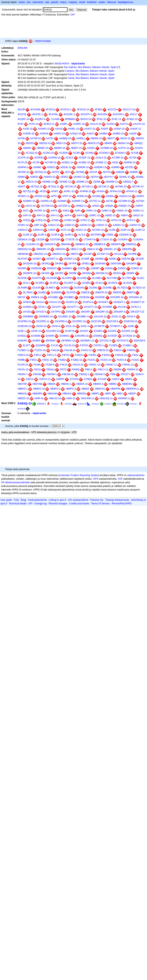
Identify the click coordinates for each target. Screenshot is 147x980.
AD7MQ (80, 172)
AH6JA (96, 206)
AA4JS (59, 129)
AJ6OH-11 (102, 225)
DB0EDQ (131, 244)
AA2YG (124, 124)
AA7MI (21, 138)
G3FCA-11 (45, 379)
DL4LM (36, 288)
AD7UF (93, 172)
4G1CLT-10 (129, 110)
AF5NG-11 (23, 196)
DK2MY (59, 273)
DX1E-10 (117, 317)
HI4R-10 (39, 398)
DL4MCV (51, 288)
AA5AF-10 (119, 129)
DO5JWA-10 (136, 297)
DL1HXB (82, 278)
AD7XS (106, 172)
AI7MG (55, 220)
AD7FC (56, 172)
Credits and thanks (79, 504)
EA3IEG (98, 331)
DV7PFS (56, 312)
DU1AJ (40, 302)
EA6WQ (98, 336)
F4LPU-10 (23, 370)
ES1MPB (41, 345)
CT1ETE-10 (72, 240)
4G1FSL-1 (38, 114)
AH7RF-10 (40, 211)
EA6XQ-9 (68, 404)
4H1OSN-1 (119, 114)
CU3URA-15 (32, 244)
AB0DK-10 (96, 138)
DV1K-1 (42, 307)
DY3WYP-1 (116, 326)
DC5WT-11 (52, 259)
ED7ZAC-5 (105, 341)
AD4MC (37, 167)
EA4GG (22, 336)
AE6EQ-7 (128, 182)
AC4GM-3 (120, 153)
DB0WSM (23, 254)
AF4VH (100, 191)
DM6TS (131, 292)
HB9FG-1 (23, 389)
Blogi (24, 500)
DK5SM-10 (102, 273)
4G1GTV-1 (86, 114)
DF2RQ (46, 264)
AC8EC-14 (67, 162)
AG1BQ (96, 196)
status (63, 2)
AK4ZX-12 (81, 230)
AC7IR (36, 162)
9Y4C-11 (116, 119)
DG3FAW (100, 264)
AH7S (54, 211)
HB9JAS (67, 394)
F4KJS (63, 365)
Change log (40, 504)
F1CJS (55, 345)
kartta (22, 2)
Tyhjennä (81, 10)
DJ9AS (109, 268)
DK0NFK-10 (30, 273)
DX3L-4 (85, 326)
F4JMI (37, 365)
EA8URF (22, 341)
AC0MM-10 (106, 148)
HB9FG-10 (39, 389)
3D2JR (21, 110)
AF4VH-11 (132, 191)
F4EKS (131, 350)
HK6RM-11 (124, 398)
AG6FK (140, 196)
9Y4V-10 (33, 124)
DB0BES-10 (82, 244)
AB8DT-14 (76, 148)
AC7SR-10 (51, 162)
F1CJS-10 (69, 345)
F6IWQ (76, 370)
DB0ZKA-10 (59, 254)
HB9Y (120, 394)
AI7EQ (26, 220)
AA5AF (104, 129)
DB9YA (74, 254)
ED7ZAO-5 (123, 341)
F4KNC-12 (128, 365)
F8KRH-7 (23, 374)
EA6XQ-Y (134, 404)
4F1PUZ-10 (83, 110)
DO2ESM (84, 297)
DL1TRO (127, 278)
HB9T (108, 394)
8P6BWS (70, 119)
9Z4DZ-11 (49, 124)
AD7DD (129, 167)
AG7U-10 (31, 206)
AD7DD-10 (23, 172)
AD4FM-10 (129, 162)
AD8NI (21, 177)
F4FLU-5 (52, 355)
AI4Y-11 (41, 215)
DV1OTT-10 (91, 307)
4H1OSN (102, 114)
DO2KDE (100, 297)
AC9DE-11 (101, 162)
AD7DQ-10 (40, 172)
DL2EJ (141, 278)
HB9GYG (100, 389)
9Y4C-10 (101, 119)
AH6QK (109, 206)
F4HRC (93, 355)
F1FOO (84, 345)
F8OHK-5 (100, 374)
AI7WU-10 (23, 225)
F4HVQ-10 (121, 355)
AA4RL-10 (73, 129)
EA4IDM (36, 336)
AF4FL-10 (69, 191)
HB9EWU (127, 384)
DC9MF (85, 259)
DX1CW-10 (100, 317)
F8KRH (117, 370)
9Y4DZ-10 (132, 119)
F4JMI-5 (50, 365)
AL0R (112, 230)
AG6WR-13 (78, 201)
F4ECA (118, 350)
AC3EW (63, 153)
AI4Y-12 (55, 215)
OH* (73, 15)
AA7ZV (50, 138)
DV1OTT (57, 307)
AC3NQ (89, 153)
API (30, 504)
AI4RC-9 (106, 211)
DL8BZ (42, 292)
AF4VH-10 (115, 191)
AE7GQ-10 (36, 187)
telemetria (38, 2)
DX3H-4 (56, 326)
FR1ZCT (125, 374)
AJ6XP (52, 230)
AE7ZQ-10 (29, 191)
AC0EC (91, 148)
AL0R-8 (69, 235)
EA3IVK (112, 331)
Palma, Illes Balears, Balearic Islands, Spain (91, 74)
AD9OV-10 (49, 177)
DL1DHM (52, 278)
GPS (96, 479)
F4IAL (136, 355)
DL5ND (93, 288)
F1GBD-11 (23, 350)
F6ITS (63, 370)
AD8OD (34, 177)
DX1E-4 (131, 317)
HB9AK (51, 384)
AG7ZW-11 (64, 206)
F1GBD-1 (128, 345)
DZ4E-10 (36, 331)
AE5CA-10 (31, 182)
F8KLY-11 (103, 370)
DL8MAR (56, 292)
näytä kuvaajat (43, 41)
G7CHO (74, 379)
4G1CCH (112, 110)
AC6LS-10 (101, 158)
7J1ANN (55, 119)
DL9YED (71, 292)
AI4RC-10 (91, 211)
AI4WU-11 (138, 211)
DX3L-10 (70, 326)
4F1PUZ (50, 110)
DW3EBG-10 (46, 317)
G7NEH (88, 379)
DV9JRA (71, 312)
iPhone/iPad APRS (122, 504)
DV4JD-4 (41, 312)
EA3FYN (70, 331)
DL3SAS (113, 283)
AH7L (26, 211)
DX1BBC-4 (83, 317)
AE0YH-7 (109, 177)
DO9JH (27, 302)
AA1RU (111, 124)
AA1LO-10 (96, 124)
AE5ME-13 (65, 182)
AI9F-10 (38, 225)
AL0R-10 (125, 230)
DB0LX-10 (93, 249)
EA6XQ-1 (42, 404)
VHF (120, 479)
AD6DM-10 (83, 167)
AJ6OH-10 (85, 225)
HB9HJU (22, 394)
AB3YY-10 (77, 143)
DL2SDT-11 (70, 283)
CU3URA (123, 240)
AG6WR (62, 201)
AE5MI (97, 182)
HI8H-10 (71, 398)
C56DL (110, 235)
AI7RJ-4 (131, 220)
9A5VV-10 (86, 119)
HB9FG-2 (55, 389)
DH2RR (22, 268)
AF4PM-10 (85, 191)
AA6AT (90, 134)
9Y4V (21, 124)
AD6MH (115, 167)
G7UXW (102, 379)
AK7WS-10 (98, 230)
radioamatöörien (136, 475)
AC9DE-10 (84, 162)
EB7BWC (51, 341)
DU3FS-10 (72, 302)
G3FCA (30, 379)
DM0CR (86, 292)
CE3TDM (55, 240)
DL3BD (86, 283)
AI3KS (66, 211)
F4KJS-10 (78, 365)
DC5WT (37, 259)
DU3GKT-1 (119, 302)
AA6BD (103, 134)
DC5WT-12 (70, 259)
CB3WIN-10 (126, 235)
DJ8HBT (95, 268)
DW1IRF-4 (119, 312)
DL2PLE (54, 283)
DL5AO (65, 288)
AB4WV (27, 148)
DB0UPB (127, 249)
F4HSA (106, 355)
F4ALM (55, 350)
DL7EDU (122, 288)
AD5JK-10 (66, 167)
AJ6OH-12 (118, 225)
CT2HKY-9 (89, 240)
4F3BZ (98, 110)
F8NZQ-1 (84, 374)
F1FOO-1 (99, 345)
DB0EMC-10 (43, 249)
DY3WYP (99, 326)
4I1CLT (134, 114)
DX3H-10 (41, 326)
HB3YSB (37, 384)
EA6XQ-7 (55, 404)
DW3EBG (28, 317)
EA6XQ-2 (108, 404)
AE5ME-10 (48, 182)
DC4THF (22, 259)
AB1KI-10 (125, 138)
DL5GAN (79, 288)
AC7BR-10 (117, 158)
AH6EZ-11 (81, 206)
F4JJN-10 (23, 365)
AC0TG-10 (123, 148)
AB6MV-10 (59, 148)
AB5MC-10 (43, 148)
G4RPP (60, 379)
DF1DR (140, 259)
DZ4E (131, 326)
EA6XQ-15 (82, 404)
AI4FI (78, 211)
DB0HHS (60, 249)
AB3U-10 (61, 143)
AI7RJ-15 (116, 220)
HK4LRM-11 (88, 398)
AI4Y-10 (27, 215)
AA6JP (133, 134)
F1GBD (113, 345)
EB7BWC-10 (68, 341)
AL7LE (82, 235)
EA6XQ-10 (25, 403)
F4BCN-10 (103, 350)
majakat (73, 2)
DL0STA (37, 278)
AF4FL (55, 191)
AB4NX (108, 143)
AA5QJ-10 (76, 134)
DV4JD (27, 312)
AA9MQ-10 (65, 138)
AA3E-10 (28, 129)
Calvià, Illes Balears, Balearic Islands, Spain (91, 78)
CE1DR (41, 240)
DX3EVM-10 (24, 326)
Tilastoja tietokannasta (117, 500)
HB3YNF (22, 384)
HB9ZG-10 (23, 398)
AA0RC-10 (79, 124)
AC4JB (135, 153)
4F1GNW (35, 110)
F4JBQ (62, 360)
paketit (55, 2)
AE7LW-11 (87, 187)
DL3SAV (127, 283)
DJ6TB (81, 268)
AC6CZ (69, 158)
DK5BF (73, 273)
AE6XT (21, 187)
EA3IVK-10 (128, 331)
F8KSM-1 (52, 374)
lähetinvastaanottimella (17, 482)
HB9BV (113, 384)
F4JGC (135, 360)
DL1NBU (97, 278)
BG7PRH (96, 235)
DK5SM (86, 273)
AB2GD (30, 143)
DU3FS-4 (88, 302)
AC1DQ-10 (32, 153)
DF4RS (59, 264)
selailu (102, 2)
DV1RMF (107, 307)
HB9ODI (81, 394)
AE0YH (94, 177)
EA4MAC (65, 336)
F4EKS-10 (23, 355)
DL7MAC (28, 292)
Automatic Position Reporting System (79, 475)
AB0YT (111, 138)
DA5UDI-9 (50, 244)
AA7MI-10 (35, 138)
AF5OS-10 (40, 196)
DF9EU (86, 264)
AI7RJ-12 (101, 220)
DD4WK (99, 259)
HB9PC (95, 394)
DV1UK (122, 307)
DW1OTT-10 (137, 312)
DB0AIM (65, 244)
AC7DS (133, 158)
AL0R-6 (55, 235)
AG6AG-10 (125, 196)
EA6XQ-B (21, 409)
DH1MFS (131, 264)
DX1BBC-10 (65, 317)
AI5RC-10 (95, 215)
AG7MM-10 (124, 201)
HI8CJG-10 (55, 398)
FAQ (16, 500)
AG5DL (110, 196)
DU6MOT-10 (137, 302)
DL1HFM (67, 278)
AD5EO (51, 167)
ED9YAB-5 (140, 341)
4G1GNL (53, 114)
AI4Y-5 (80, 215)
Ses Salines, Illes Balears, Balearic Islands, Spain (90, 67)
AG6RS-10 (46, 201)
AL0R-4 (42, 235)
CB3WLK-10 (24, 240)
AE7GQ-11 (54, 187)
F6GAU (50, 370)
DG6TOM (116, 264)
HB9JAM (52, 394)
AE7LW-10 (70, 187)
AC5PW (39, 158)
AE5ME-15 (82, 182)
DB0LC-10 (76, 249)
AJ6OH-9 (38, 230)
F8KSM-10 (68, 374)
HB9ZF (132, 394)
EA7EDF (112, 336)
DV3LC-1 (136, 307)
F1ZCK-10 (40, 350)
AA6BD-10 (118, 134)
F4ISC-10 (48, 360)
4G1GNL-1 (69, 114)
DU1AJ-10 (55, 302)
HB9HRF (37, 394)
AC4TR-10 (23, 158)
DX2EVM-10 (130, 321)
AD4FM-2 (23, 167)
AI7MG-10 (70, 220)
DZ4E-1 (22, 331)
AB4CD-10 (93, 143)
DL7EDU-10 (139, 288)
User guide (6, 500)
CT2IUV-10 (106, 240)
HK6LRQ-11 (106, 398)
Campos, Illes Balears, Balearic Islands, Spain (90, 71)
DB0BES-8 (100, 244)
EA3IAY (84, 331)
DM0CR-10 (101, 292)
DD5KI (113, 259)
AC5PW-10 (54, 158)
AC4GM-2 (104, 153)
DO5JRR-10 (117, 297)
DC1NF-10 (103, 254)
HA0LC (116, 379)
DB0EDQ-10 (24, 249)
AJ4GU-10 (53, 225)
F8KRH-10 (133, 370)
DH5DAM (36, 268)
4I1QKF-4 (40, 119)
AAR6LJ (81, 138)
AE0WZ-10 (79, 177)
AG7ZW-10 (47, 206)
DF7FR (72, 264)
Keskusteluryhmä (37, 500)
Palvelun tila (97, 500)
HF (3, 482)
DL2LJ (27, 283)
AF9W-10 (82, 196)
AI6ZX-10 (138, 215)
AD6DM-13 (100, 167)
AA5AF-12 (135, 129)
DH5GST (52, 268)
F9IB (113, 374)
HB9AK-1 (66, 384)
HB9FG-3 (71, 389)
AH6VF (139, 206)
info (29, 2)
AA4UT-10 (90, 129)
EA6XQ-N (121, 404)
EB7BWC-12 (87, 341)
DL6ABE (107, 288)
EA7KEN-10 (129, 336)
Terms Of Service (100, 504)
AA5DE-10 (29, 134)
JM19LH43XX (62, 64)
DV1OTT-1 (73, 307)
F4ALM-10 (70, 350)
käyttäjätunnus (125, 2)
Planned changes (58, 504)
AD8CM (120, 172)
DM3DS (117, 292)
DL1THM (112, 278)
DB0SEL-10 (110, 249)
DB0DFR (116, 244)
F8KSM (37, 374)
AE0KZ (64, 177)
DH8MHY (67, 268)
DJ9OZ (122, 268)
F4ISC (33, 360)
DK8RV (131, 273)
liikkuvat (112, 2)
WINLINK (23, 48)
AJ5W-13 (69, 225)
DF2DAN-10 (30, 264)
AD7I (68, 172)
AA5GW (44, 134)
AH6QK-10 (124, 206)
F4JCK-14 (106, 360)
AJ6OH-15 (135, 225)
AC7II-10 (22, 162)
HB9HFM (115, 389)
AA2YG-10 (139, 124)
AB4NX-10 (123, 143)
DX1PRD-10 (24, 321)
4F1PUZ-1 (66, 110)
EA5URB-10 (81, 336)
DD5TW (126, 259)
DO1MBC (53, 297)
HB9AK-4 (98, 384)
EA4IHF (50, 336)
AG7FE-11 (95, 201)
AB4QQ (138, 143)
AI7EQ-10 (41, 220)
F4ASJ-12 (86, 350)
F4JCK (91, 360)
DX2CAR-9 (112, 321)
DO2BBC (69, 297)
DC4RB (132, 254)
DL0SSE (22, 278)
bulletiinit (92, 2)
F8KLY (89, 370)
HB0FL (129, 379)
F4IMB (21, 360)
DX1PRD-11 (43, 321)
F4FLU (38, 355)
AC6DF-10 (84, 158)
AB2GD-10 (45, 143)
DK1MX (46, 273)
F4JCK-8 (121, 360)
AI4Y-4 (68, 215)
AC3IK (76, 153)
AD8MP (134, 172)
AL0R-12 (140, 230)
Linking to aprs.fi (57, 500)
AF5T (54, 196)
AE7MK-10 (121, 187)
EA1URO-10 (53, 331)
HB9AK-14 (82, 384)
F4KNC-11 (111, 365)
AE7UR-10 (138, 187)
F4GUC (79, 355)
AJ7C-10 (65, 230)
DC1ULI (118, 254)
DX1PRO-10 (79, 321)
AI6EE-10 (110, 215)
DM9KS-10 (37, 297)
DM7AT (22, 297)
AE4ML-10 (125, 177)
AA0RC (64, 124)
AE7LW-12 (104, 187)
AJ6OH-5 (23, 230)
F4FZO (66, 355)
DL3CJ (99, 283)
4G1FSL (22, 114)
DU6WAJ (28, 307)
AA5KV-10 (59, 134)
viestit (82, 2)
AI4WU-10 (122, 211)
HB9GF (85, 389)
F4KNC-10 (94, 365)
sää (47, 2)
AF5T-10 (67, 196)
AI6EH (124, 215)
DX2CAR (96, 321)
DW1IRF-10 (102, 312)
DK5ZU (117, 273)
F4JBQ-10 (77, 360)
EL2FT (27, 345)
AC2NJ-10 (48, 153)
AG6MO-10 (29, 201)
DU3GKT (103, 302)
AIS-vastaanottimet (78, 500)
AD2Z (115, 162)
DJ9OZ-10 (137, 268)
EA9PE (36, 341)
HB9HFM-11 (132, 389)
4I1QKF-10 (24, 119)
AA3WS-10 (44, 129)
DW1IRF (86, 312)
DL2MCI (40, 283)
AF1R (43, 191)
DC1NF (88, 254)
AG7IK (109, 201)
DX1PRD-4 (61, 321)
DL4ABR (22, 288)
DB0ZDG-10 (40, 254)
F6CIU (38, 370)
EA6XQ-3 (95, 404)
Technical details (18, 504)
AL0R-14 (28, 235)
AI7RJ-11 (85, 220)
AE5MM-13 (112, 182)
